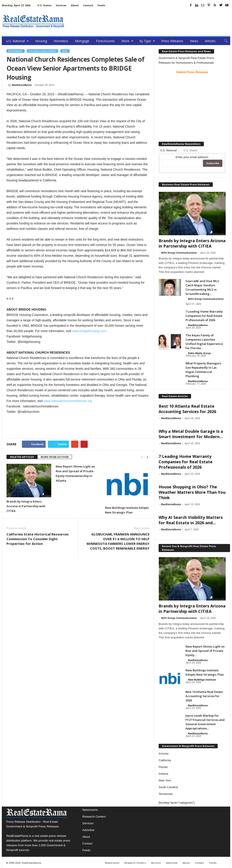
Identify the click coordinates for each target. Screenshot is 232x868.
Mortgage (82, 41)
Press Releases (172, 41)
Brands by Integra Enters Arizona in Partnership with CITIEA (26, 506)
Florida (163, 767)
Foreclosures (105, 41)
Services (61, 5)
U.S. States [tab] (190, 150)
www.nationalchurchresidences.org (68, 401)
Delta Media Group (199, 353)
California (165, 760)
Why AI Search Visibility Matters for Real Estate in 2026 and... (191, 520)
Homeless (61, 41)
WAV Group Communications (179, 253)
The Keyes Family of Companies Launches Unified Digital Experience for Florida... (204, 342)
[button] (223, 41)
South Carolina (168, 787)
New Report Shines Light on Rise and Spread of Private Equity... (205, 651)
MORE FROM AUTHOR (55, 457)
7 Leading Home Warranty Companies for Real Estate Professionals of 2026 (204, 316)
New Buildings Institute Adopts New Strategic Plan (205, 672)
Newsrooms (90, 810)
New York (165, 780)
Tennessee (166, 794)
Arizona (164, 754)
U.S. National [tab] (168, 150)
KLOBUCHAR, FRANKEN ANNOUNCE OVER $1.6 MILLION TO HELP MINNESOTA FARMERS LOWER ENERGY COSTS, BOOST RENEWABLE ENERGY (118, 541)
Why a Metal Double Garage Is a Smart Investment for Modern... (191, 434)
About (75, 5)
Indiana (163, 774)
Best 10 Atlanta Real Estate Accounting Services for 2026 (187, 409)
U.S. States (44, 5)
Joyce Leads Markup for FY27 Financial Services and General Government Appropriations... (205, 722)
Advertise (88, 830)
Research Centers (94, 817)
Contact (88, 5)
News (194, 41)
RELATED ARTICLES (22, 457)
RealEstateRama (22, 85)
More (127, 41)
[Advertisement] (149, 21)
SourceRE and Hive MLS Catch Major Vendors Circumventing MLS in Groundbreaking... (202, 287)
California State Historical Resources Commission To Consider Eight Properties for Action (38, 539)
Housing (41, 41)
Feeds (101, 5)
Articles (210, 41)
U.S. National (18, 41)
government (16, 51)
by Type (147, 41)
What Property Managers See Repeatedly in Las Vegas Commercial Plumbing (203, 370)
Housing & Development (43, 51)
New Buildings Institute (202, 680)
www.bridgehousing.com (89, 331)
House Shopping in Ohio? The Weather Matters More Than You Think (192, 492)
